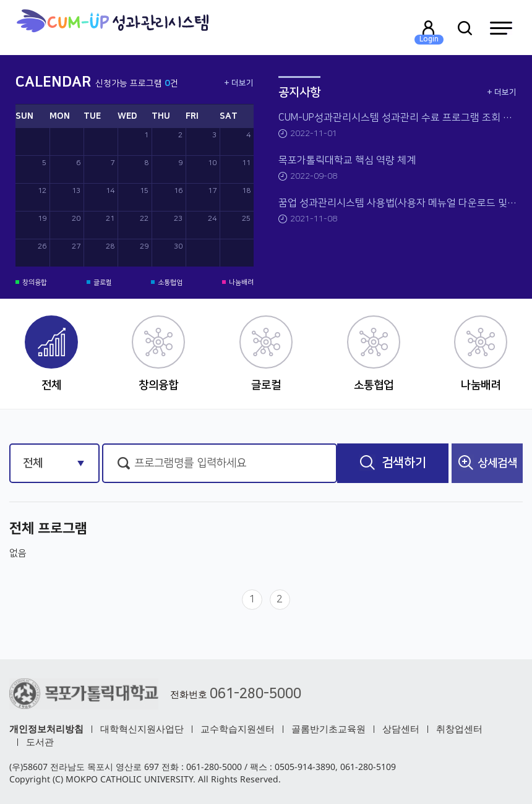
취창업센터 (459, 729)
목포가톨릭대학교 (112, 28)
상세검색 (487, 463)
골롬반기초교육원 (328, 729)
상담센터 (401, 729)
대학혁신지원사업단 (142, 729)
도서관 (40, 742)
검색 (393, 463)
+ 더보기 (239, 83)
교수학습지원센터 (238, 729)
